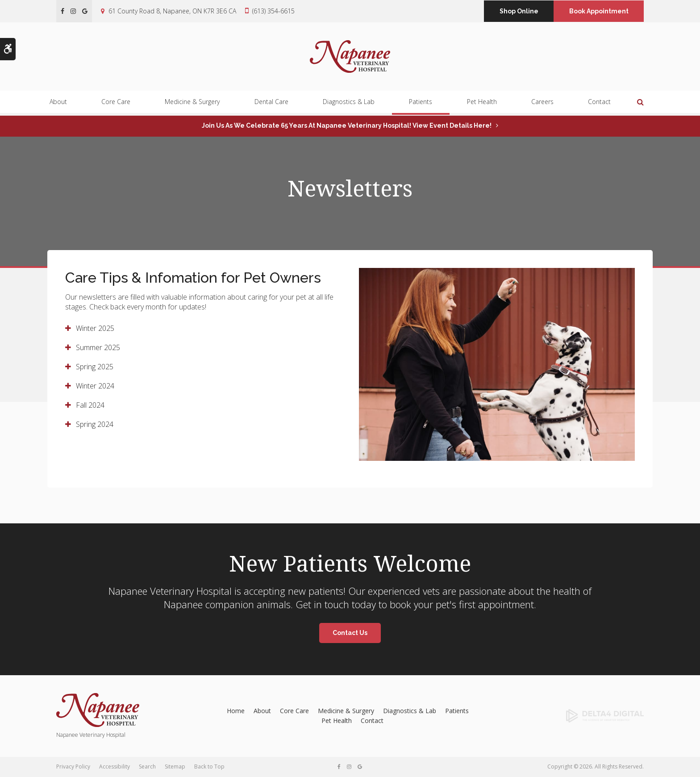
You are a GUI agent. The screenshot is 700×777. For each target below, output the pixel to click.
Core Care (116, 104)
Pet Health (482, 104)
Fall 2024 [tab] (90, 405)
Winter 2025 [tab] (95, 328)
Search (147, 767)
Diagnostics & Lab (349, 104)
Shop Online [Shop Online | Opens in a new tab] (519, 11)
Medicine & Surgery (192, 104)
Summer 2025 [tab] (98, 347)
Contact (599, 104)
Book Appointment (599, 11)
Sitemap (175, 767)
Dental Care (271, 104)
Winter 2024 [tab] (95, 386)
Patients (421, 104)
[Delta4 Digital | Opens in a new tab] (577, 716)
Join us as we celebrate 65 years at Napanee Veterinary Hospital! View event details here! (347, 125)
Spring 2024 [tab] (95, 424)
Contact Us (350, 633)
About (58, 104)
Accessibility (115, 767)
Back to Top (209, 767)
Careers (542, 104)
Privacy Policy (73, 767)
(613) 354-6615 (273, 11)
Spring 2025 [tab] (95, 367)
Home (236, 711)
